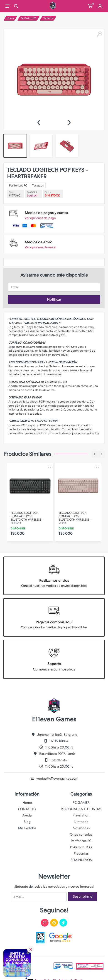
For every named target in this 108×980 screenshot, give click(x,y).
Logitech (46, 204)
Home (10, 18)
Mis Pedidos (27, 828)
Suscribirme (83, 896)
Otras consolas (81, 834)
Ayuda (27, 815)
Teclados (48, 18)
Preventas (81, 854)
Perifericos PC (28, 18)
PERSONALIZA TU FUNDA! (81, 809)
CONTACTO (27, 809)
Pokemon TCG (81, 847)
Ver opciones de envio (49, 222)
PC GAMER (81, 803)
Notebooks (81, 828)
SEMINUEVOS (81, 860)
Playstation (81, 815)
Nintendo (81, 822)
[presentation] (39, 122)
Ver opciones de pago (49, 212)
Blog (27, 822)
